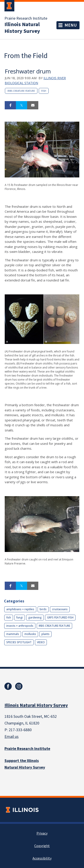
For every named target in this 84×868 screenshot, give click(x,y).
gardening (35, 617)
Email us (12, 737)
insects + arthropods (20, 626)
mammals (13, 634)
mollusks (30, 634)
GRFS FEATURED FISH (60, 617)
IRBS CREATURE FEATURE (21, 91)
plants (45, 634)
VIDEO (41, 642)
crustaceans (60, 609)
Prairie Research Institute (26, 19)
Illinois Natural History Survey (22, 28)
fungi (20, 617)
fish (44, 91)
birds (43, 609)
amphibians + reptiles (20, 609)
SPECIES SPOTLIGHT (19, 642)
